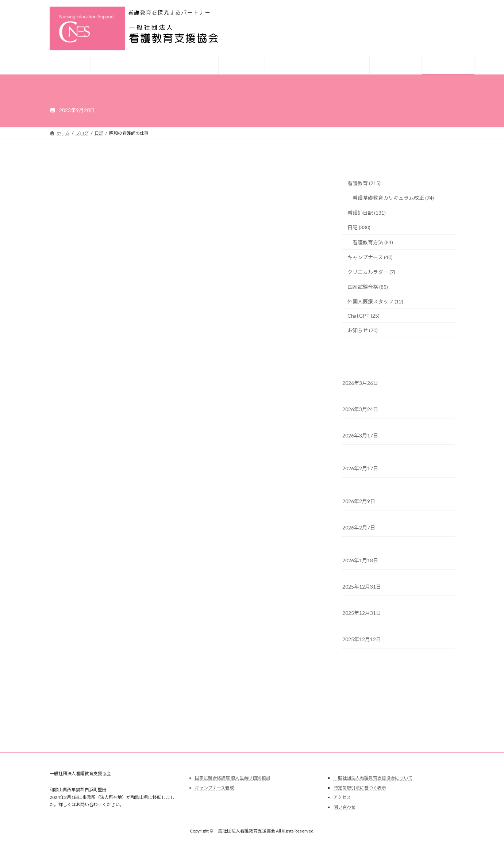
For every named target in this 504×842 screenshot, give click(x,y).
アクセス (342, 797)
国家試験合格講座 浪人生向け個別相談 (232, 778)
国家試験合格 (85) (368, 287)
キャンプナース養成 (214, 788)
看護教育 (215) (364, 183)
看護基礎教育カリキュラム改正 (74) (393, 198)
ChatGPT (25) (363, 316)
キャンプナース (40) (370, 257)
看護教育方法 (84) (373, 242)
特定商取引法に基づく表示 (360, 788)
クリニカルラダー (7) (371, 272)
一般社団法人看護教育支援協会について (373, 778)
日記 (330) (359, 227)
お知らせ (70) (363, 330)
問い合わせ (345, 807)
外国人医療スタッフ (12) (375, 301)
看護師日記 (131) (367, 213)
